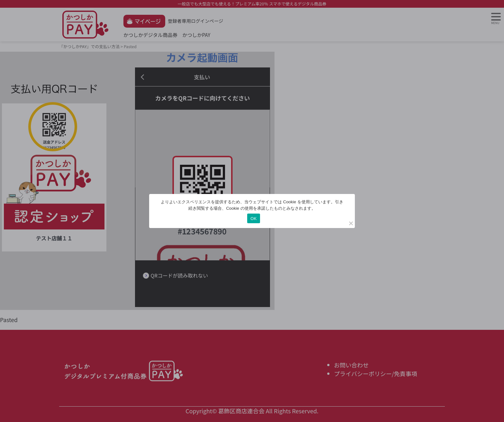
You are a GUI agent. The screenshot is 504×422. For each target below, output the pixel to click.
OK (253, 219)
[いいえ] (351, 223)
